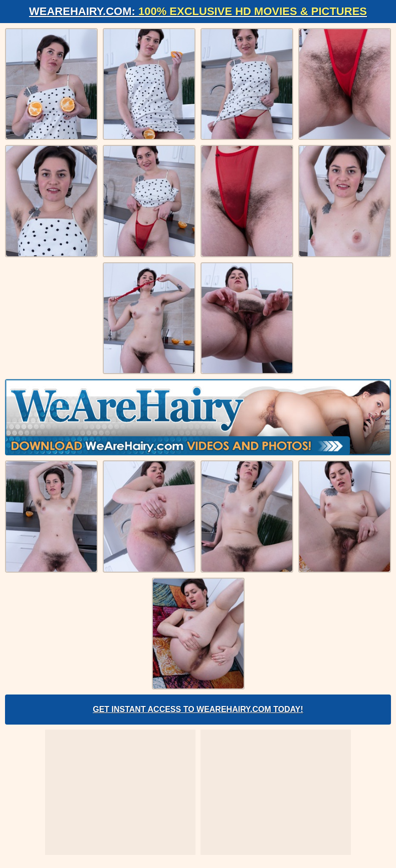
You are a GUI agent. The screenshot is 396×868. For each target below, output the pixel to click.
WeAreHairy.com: (198, 11)
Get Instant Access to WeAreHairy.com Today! (198, 709)
